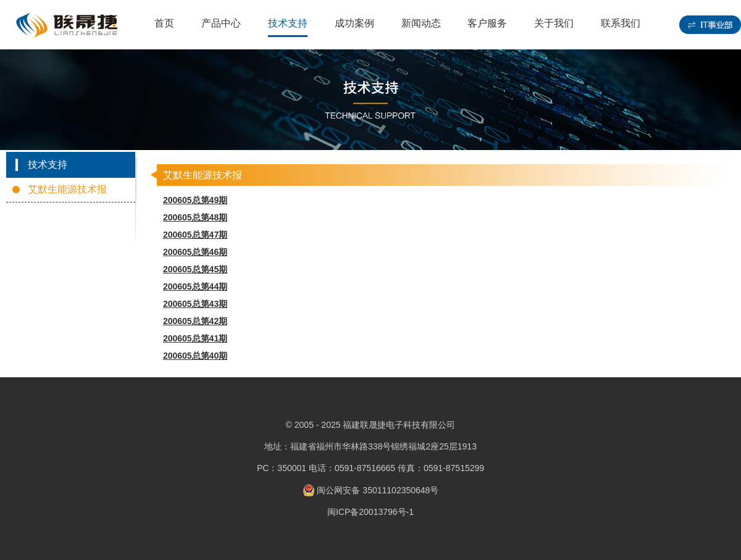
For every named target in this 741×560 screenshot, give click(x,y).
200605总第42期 (195, 321)
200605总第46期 (195, 252)
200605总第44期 (195, 286)
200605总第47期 (195, 235)
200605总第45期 (195, 269)
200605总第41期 (195, 338)
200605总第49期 (195, 200)
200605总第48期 (195, 217)
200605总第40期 (195, 356)
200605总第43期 (195, 304)
